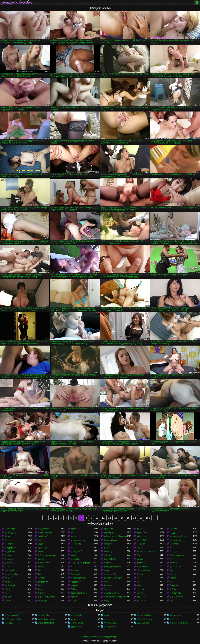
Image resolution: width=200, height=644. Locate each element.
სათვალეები (175, 593)
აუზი (171, 601)
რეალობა (174, 578)
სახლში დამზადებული (81, 563)
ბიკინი (107, 582)
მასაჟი (41, 589)
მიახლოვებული (177, 555)
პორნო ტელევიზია (13, 619)
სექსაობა (174, 529)
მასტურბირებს (110, 540)
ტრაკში (8, 597)
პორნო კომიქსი (144, 615)
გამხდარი (9, 563)
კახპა (73, 548)
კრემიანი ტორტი (111, 593)
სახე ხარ (173, 574)
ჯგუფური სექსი (11, 574)
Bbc (72, 567)
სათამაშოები (175, 540)
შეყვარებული (110, 559)
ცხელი (41, 544)
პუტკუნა (74, 585)
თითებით (108, 544)
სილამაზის (141, 540)
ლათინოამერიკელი (113, 578)
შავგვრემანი (43, 529)
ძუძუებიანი (108, 529)
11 (103, 518)
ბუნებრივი (108, 551)
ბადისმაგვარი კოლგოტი (115, 597)
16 (135, 518)
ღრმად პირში (77, 551)
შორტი (173, 589)
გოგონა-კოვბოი (78, 540)
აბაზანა (8, 601)
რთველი (174, 585)
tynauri (107, 615)
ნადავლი (75, 536)
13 (116, 518)
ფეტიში (74, 597)
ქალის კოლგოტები (46, 597)
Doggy (172, 532)
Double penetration (79, 593)
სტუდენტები (76, 582)
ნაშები (7, 536)
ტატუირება (142, 563)
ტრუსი (107, 548)
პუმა (171, 582)
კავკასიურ (75, 559)
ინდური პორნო (77, 623)
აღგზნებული (43, 548)
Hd (171, 548)
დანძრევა (174, 563)
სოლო (140, 548)
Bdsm (40, 574)
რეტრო (107, 589)
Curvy (7, 567)
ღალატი (140, 589)
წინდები (107, 601)
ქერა (73, 532)
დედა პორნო (77, 627)
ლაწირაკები (43, 536)
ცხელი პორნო (143, 623)
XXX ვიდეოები (110, 623)
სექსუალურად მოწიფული (115, 536)
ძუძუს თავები (10, 585)
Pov (138, 555)
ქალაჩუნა (108, 585)
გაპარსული (109, 532)
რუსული (8, 582)
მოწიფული (43, 593)
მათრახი (75, 570)
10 (97, 518)
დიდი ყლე (9, 555)
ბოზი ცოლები (110, 574)
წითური (107, 563)
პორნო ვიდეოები (12, 615)
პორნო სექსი (43, 615)
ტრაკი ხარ (9, 559)
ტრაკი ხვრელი (143, 570)
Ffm (39, 570)
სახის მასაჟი (142, 567)
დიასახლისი (175, 567)
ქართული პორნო (16, 3)
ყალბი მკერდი (176, 597)
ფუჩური (74, 529)
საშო (40, 540)
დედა (106, 570)
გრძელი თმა (43, 582)
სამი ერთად (76, 544)
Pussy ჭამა (75, 574)
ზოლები (173, 551)
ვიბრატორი (10, 570)
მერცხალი (42, 601)
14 (122, 518)
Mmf (171, 570)
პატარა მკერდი (45, 532)
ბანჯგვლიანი (10, 548)
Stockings (174, 544)
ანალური (141, 544)
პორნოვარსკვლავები (146, 619)
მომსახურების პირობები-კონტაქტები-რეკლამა (100, 637)
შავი (171, 559)
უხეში (139, 585)
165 (148, 518)
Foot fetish (141, 601)
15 (128, 518)
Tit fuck (74, 589)
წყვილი (41, 567)
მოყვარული (10, 551)
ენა (6, 593)
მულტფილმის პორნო (179, 623)
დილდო (41, 559)
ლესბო (41, 551)
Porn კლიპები (110, 627)
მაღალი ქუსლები (78, 578)
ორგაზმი (9, 578)
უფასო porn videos (46, 623)
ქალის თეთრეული (145, 551)
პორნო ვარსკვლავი (47, 555)
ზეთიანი (41, 578)
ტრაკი (139, 529)
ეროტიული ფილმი (112, 567)
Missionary (141, 536)
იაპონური (9, 544)
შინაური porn (175, 615)
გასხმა (74, 555)
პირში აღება (10, 529)
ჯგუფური (141, 593)
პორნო (173, 619)
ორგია (74, 601)
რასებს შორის (44, 563)
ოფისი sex (141, 597)
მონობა (140, 574)
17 (141, 518)
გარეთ (140, 559)
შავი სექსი (9, 623)
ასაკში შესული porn (46, 619)
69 (138, 578)
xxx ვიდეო (108, 619)
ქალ (40, 585)
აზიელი (8, 540)
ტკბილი (107, 555)
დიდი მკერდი (11, 532)
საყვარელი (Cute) (178, 536)
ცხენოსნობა (142, 532)
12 (110, 518)
